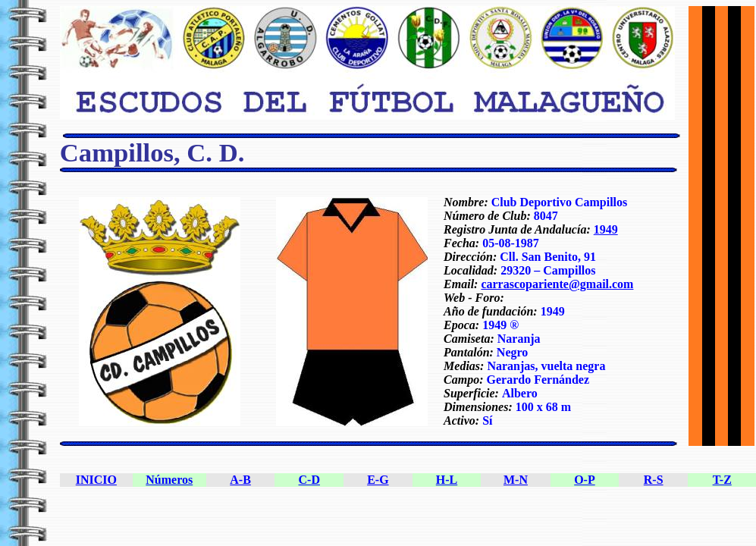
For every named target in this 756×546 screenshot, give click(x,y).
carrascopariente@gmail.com (557, 284)
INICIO (96, 480)
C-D (309, 480)
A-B (240, 480)
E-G (378, 480)
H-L (447, 480)
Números (169, 480)
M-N (516, 480)
